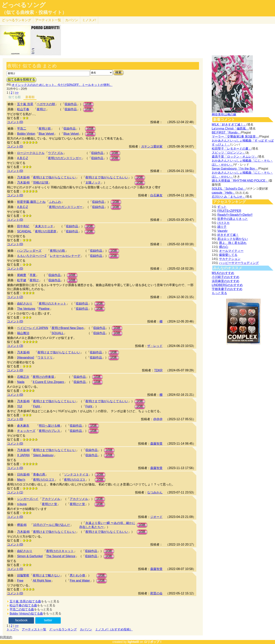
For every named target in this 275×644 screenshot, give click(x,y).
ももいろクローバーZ (32, 256)
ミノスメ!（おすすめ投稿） (114, 629)
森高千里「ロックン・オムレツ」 (235, 157)
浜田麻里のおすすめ (226, 281)
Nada (21, 382)
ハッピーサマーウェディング (239, 263)
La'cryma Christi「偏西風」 (230, 129)
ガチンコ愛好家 (152, 146)
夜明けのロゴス (44, 480)
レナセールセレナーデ (65, 256)
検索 (118, 72)
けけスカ (223, 223)
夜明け (41, 109)
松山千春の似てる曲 (23, 605)
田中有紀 (23, 226)
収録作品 (71, 104)
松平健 (22, 280)
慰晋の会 (156, 593)
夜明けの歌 (57, 251)
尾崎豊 (22, 275)
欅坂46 (22, 525)
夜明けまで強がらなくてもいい (54, 177)
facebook (21, 620)
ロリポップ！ (153, 642)
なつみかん (155, 492)
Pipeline (44, 309)
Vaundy (222, 231)
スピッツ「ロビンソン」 (229, 153)
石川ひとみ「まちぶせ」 (229, 197)
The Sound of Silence (61, 556)
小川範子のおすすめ (226, 277)
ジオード (156, 517)
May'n (21, 480)
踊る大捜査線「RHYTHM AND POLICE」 (240, 181)
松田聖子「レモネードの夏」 (232, 149)
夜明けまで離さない (46, 575)
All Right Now (42, 581)
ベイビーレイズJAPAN (32, 328)
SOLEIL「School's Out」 (229, 189)
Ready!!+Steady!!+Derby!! (235, 215)
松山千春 (23, 109)
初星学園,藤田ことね (31, 202)
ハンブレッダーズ (29, 251)
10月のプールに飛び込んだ (52, 525)
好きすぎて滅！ (228, 235)
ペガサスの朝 (46, 104)
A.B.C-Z (22, 158)
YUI (20, 406)
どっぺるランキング (63, 629)
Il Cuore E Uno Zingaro (48, 382)
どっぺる (17, 20)
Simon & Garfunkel (30, 556)
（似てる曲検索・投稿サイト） (34, 12)
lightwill (133, 642)
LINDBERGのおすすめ (227, 285)
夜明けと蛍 (49, 504)
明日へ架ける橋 (49, 426)
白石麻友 (156, 195)
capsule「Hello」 (224, 193)
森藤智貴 (156, 444)
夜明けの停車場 (43, 377)
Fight (36, 406)
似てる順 (15, 97)
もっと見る (219, 293)
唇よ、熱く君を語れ (233, 243)
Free (20, 581)
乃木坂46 (23, 177)
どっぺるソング (24, 5)
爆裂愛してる (228, 255)
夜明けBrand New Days (68, 328)
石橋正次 (23, 377)
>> (17, 93)
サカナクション (230, 259)
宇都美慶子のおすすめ (227, 289)
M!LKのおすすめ (223, 273)
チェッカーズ (26, 431)
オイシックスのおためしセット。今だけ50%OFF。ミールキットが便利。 (62, 85)
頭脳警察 (23, 575)
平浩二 (22, 129)
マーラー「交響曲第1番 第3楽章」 (235, 137)
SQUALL (58, 333)
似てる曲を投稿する (21, 79)
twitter (48, 620)
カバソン (72, 20)
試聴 (88, 104)
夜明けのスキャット (53, 303)
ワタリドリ (45, 357)
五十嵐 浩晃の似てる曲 (25, 601)
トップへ (13, 629)
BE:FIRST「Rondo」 (226, 133)
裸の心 (224, 247)
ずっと (222, 207)
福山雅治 (23, 333)
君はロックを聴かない (233, 239)
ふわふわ (55, 202)
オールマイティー (231, 251)
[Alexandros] (25, 357)
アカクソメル (51, 499)
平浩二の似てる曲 (22, 609)
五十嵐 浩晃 (25, 104)
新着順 (30, 97)
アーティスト (48, 20)
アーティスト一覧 (34, 629)
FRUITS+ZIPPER (229, 211)
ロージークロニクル (31, 153)
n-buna (22, 504)
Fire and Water (80, 581)
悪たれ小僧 (77, 575)
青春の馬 (39, 474)
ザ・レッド (155, 346)
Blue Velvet (46, 134)
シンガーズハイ (28, 499)
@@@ (158, 419)
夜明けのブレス (49, 431)
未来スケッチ (44, 226)
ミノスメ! (89, 20)
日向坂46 (23, 474)
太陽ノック (93, 183)
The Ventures (26, 309)
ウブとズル (56, 153)
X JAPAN (23, 455)
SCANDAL (24, 231)
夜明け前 (45, 129)
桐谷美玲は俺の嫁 (224, 114)
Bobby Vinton (26, 134)
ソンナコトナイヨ (76, 474)
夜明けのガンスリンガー (65, 158)
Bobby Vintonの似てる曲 (26, 614)
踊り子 (222, 227)
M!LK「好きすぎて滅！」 (229, 125)
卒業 (33, 275)
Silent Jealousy (43, 455)
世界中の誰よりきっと (233, 219)
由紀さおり (25, 303)
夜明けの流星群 (46, 231)
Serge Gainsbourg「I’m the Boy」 (235, 169)
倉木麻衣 (23, 426)
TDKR (158, 370)
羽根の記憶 (41, 183)
